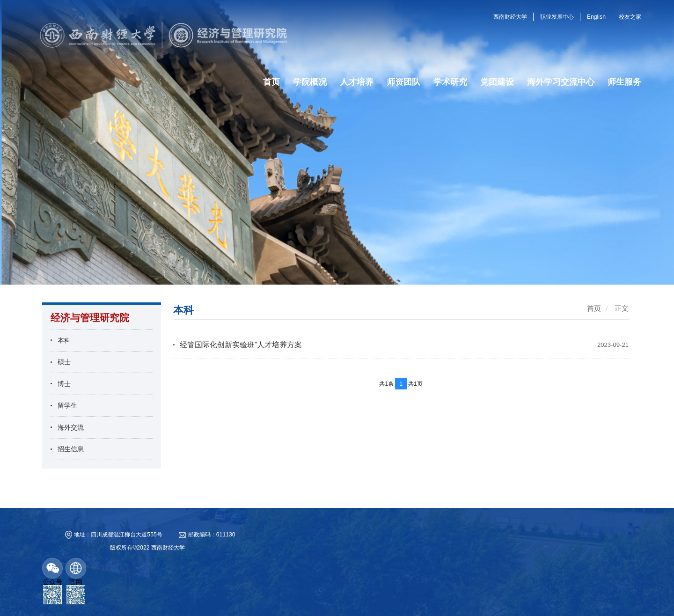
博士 (64, 384)
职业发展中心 (557, 17)
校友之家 (630, 17)
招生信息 (71, 449)
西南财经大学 (510, 17)
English (596, 17)
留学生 (67, 405)
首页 (594, 308)
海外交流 (71, 427)
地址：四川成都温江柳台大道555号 (118, 535)
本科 (64, 340)
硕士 (64, 362)
